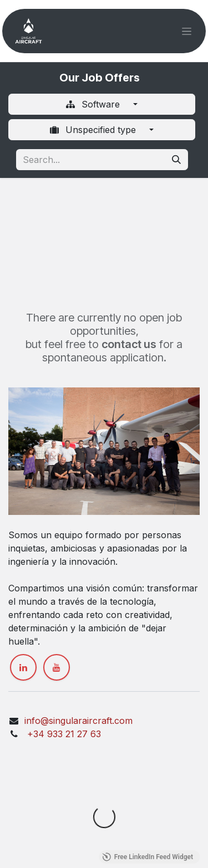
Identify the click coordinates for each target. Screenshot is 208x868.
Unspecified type (94, 130)
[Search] (176, 160)
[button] (186, 846)
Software (94, 104)
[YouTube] (57, 667)
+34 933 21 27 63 (63, 734)
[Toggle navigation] (187, 31)
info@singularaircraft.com (78, 721)
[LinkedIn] (23, 667)
